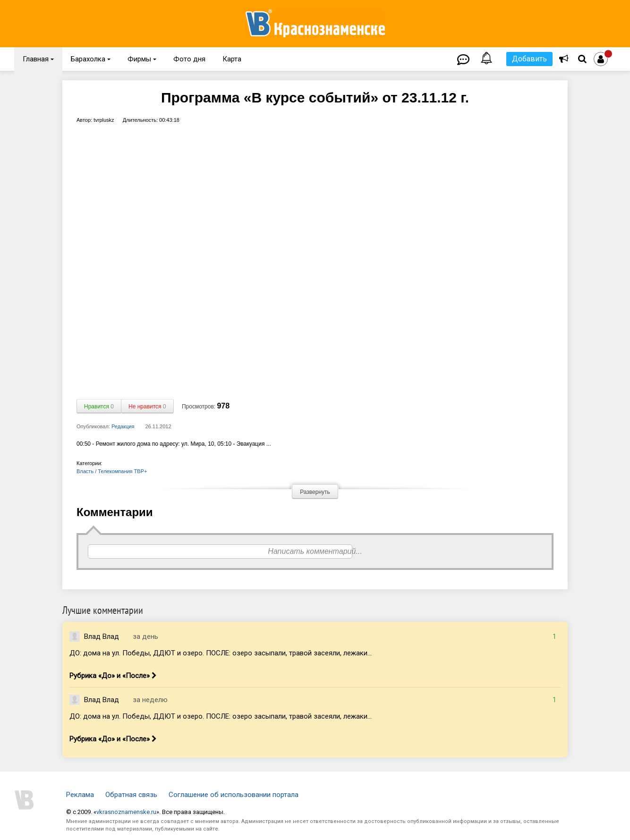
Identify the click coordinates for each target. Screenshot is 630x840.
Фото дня (189, 59)
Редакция (123, 426)
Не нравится (147, 407)
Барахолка (91, 59)
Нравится (99, 407)
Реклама (80, 795)
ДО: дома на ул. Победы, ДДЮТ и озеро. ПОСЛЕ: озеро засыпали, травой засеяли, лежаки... (221, 653)
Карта (232, 59)
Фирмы (142, 59)
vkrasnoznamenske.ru (126, 812)
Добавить (529, 59)
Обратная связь (131, 795)
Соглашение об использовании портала (234, 795)
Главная (38, 59)
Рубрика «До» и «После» (113, 676)
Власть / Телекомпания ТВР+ (112, 471)
